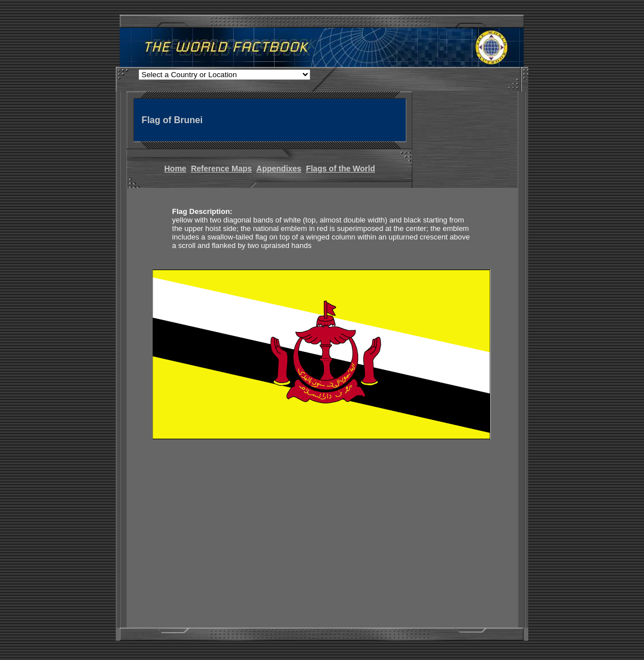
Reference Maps (221, 169)
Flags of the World (340, 169)
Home (176, 169)
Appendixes (279, 169)
